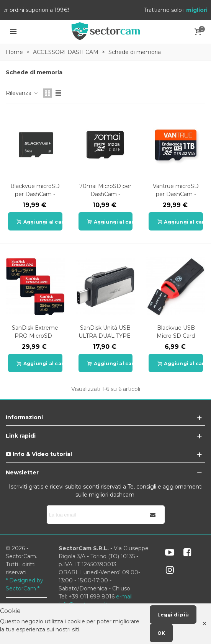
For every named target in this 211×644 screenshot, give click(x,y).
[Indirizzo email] (94, 515)
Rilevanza (22, 93)
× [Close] (204, 624)
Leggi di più (173, 615)
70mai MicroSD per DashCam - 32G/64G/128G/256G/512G (106, 194)
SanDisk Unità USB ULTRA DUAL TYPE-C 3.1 (105, 336)
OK (161, 633)
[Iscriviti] (153, 515)
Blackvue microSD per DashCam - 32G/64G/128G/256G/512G (35, 194)
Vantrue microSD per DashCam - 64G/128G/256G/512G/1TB (176, 194)
